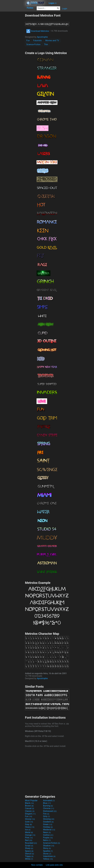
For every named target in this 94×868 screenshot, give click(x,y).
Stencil (29, 854)
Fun (28, 40)
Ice (28, 830)
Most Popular (31, 800)
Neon (47, 832)
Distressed (50, 811)
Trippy (29, 856)
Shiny (47, 848)
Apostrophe (42, 37)
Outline (48, 835)
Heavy (30, 827)
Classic (30, 811)
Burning (48, 806)
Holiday (48, 827)
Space (29, 851)
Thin (46, 44)
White (29, 859)
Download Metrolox (38, 31)
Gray (28, 824)
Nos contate (37, 865)
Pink (29, 838)
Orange (30, 835)
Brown (29, 806)
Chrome (49, 808)
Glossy (30, 819)
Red (29, 840)
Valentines (49, 856)
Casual (30, 808)
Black (29, 803)
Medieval (49, 830)
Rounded (31, 843)
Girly (46, 816)
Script (29, 846)
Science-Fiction (33, 44)
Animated (49, 800)
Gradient (48, 822)
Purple (48, 838)
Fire (46, 814)
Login (65, 9)
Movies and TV (52, 40)
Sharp (29, 848)
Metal (29, 832)
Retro (47, 840)
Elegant (30, 814)
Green (48, 824)
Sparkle (48, 851)
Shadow (49, 846)
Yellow (48, 859)
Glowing (49, 819)
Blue (47, 803)
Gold (29, 822)
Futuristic (38, 40)
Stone (47, 854)
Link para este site (54, 865)
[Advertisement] (12, 53)
